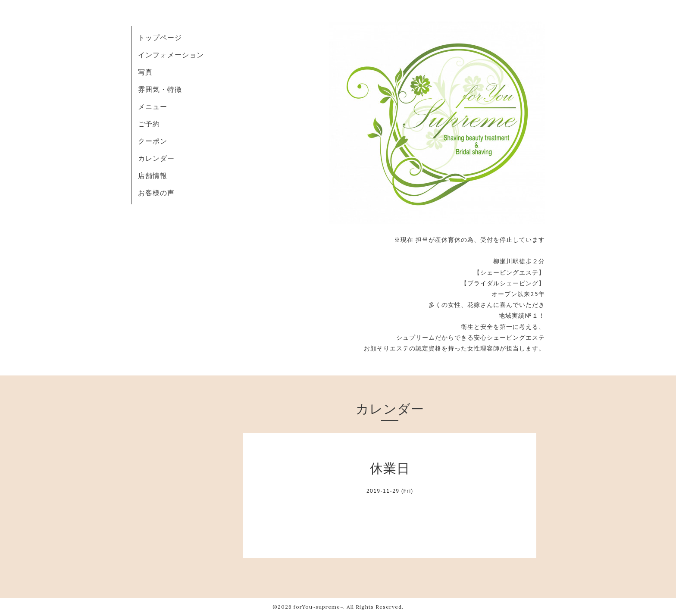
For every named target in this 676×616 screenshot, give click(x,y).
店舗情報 (153, 175)
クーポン (153, 141)
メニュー (153, 106)
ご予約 (149, 124)
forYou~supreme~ (318, 607)
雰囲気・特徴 (160, 89)
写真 (145, 72)
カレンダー (156, 158)
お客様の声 (156, 193)
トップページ (160, 38)
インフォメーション (171, 55)
